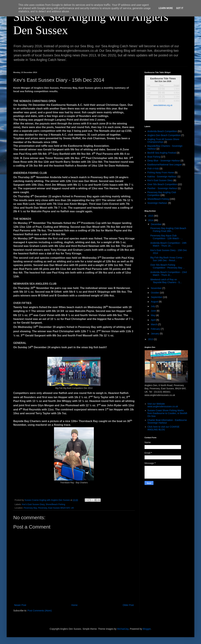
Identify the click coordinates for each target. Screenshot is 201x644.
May (153, 315)
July (153, 306)
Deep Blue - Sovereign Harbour (164, 161)
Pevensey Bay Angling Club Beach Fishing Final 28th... (168, 230)
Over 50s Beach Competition (162, 184)
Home (74, 605)
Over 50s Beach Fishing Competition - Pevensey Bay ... (168, 266)
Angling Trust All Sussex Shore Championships (163, 141)
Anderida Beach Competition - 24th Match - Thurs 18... (168, 244)
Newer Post (20, 605)
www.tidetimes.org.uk (163, 105)
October (155, 293)
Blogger (147, 629)
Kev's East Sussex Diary (33, 504)
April (153, 320)
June (154, 311)
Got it (180, 8)
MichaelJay (123, 629)
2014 (151, 220)
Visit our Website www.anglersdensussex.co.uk (163, 405)
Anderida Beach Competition (162, 131)
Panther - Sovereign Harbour (162, 188)
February (156, 329)
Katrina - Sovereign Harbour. (162, 177)
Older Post (128, 605)
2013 (151, 339)
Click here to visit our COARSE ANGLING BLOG (164, 428)
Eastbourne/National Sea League (165, 165)
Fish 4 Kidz (153, 169)
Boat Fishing (154, 157)
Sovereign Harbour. (158, 203)
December (156, 224)
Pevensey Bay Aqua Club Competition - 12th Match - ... (167, 237)
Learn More (166, 8)
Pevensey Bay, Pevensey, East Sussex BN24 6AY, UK (49, 508)
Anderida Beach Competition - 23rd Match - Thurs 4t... (169, 274)
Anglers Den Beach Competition (164, 135)
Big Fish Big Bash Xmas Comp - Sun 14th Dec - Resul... (167, 259)
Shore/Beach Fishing (55, 504)
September (157, 297)
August (155, 302)
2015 (151, 216)
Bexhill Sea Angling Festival (162, 153)
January (155, 334)
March (154, 324)
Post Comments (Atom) (40, 611)
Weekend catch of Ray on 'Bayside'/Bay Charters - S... (166, 281)
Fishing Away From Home (161, 173)
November (156, 288)
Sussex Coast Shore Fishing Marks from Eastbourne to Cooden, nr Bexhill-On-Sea (168, 413)
